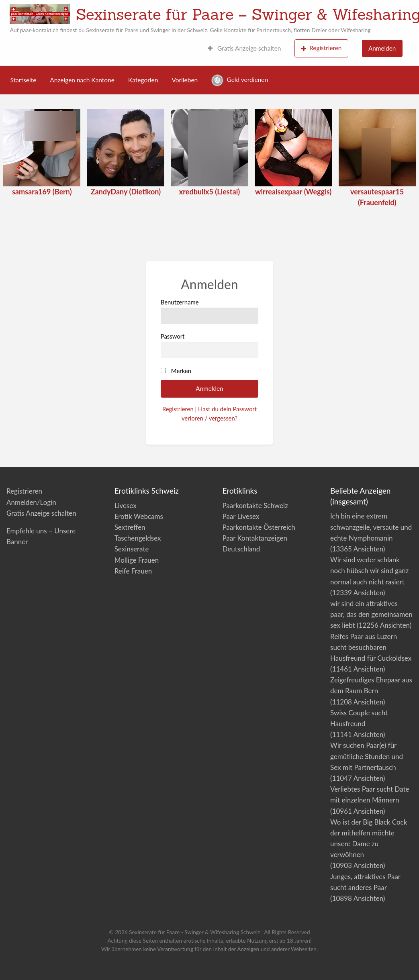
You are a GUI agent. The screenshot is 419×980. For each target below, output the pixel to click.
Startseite (24, 80)
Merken (181, 371)
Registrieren (322, 48)
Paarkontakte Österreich (259, 527)
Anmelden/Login (31, 502)
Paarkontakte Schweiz (255, 505)
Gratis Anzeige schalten (244, 48)
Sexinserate (132, 549)
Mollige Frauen (137, 560)
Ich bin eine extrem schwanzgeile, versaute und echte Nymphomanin (371, 527)
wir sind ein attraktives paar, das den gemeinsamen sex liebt (371, 614)
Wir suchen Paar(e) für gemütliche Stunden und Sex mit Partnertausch (367, 756)
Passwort (210, 345)
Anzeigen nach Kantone (82, 80)
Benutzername (210, 311)
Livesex (126, 505)
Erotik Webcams (139, 516)
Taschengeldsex (138, 538)
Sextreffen (130, 527)
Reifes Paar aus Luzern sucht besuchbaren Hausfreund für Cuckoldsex (371, 647)
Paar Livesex (241, 516)
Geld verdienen (240, 80)
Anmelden (382, 48)
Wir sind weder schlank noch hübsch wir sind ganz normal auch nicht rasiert (369, 571)
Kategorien (143, 80)
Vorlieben (185, 80)
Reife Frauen (133, 571)
